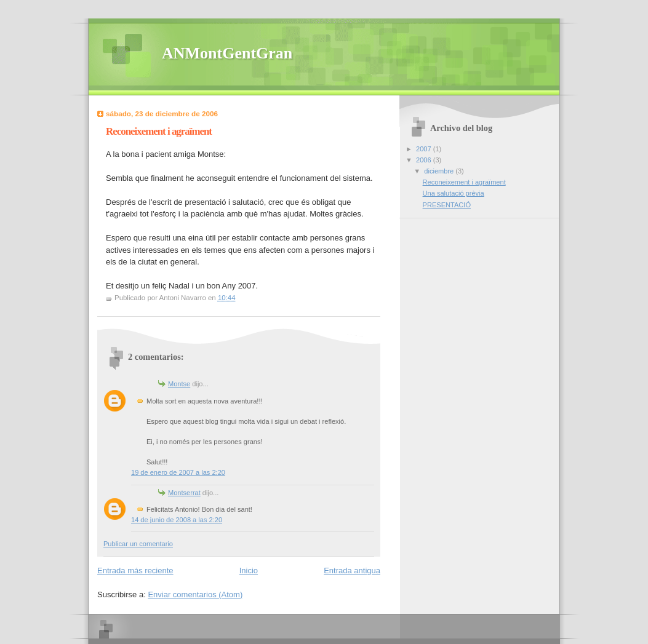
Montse (179, 384)
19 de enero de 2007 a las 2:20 (178, 472)
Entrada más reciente (135, 570)
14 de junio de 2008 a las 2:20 (177, 520)
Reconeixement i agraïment (464, 182)
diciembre (440, 171)
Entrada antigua (352, 570)
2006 (425, 160)
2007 (425, 149)
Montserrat (184, 493)
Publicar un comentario (138, 544)
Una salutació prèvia (454, 193)
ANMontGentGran (227, 53)
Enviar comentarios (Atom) (195, 594)
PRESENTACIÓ (447, 205)
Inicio (249, 570)
